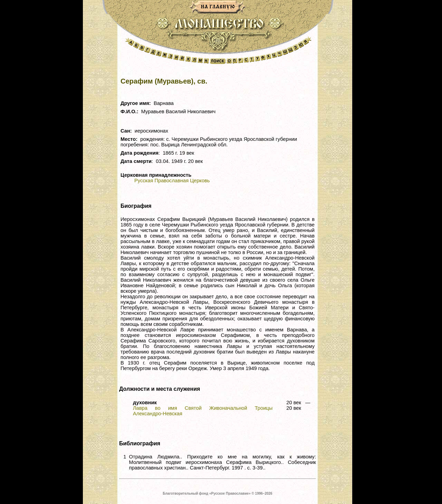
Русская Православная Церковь (172, 181)
